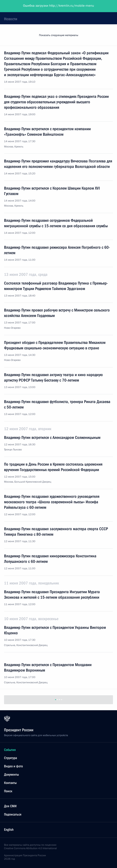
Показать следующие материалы (59, 35)
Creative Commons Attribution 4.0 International (30, 848)
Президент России (19, 6)
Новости (11, 19)
